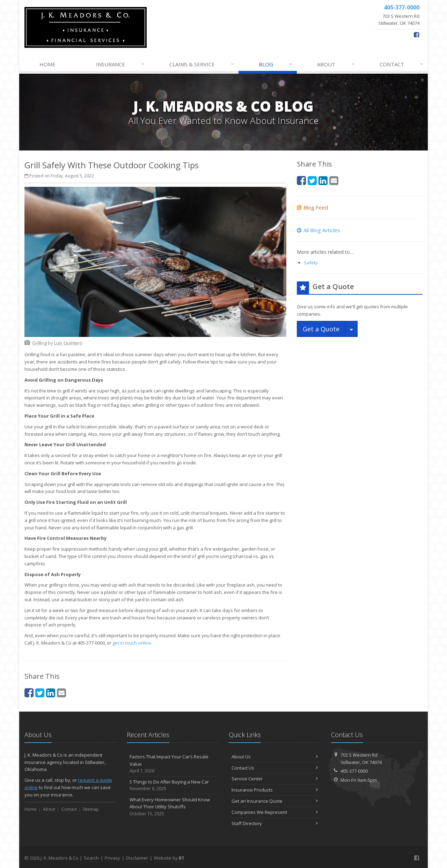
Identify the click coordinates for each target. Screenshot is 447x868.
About (336, 64)
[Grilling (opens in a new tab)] (39, 343)
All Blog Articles (318, 230)
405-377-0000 (354, 771)
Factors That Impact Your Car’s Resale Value (173, 764)
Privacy (112, 858)
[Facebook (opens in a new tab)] (416, 35)
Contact (402, 64)
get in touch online (132, 643)
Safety (311, 263)
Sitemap (91, 809)
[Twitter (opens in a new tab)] (40, 693)
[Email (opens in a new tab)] (61, 693)
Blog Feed (312, 207)
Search (91, 858)
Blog (276, 64)
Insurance (120, 64)
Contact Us (275, 768)
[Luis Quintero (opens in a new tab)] (68, 343)
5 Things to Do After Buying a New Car (173, 785)
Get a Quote (321, 329)
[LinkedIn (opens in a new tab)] (51, 693)
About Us (275, 757)
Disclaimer (137, 858)
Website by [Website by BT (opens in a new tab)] (169, 858)
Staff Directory (275, 823)
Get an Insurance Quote (275, 801)
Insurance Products (275, 790)
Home (47, 64)
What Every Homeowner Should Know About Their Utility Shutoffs (173, 807)
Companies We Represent (275, 812)
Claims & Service (202, 64)
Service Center (275, 779)
